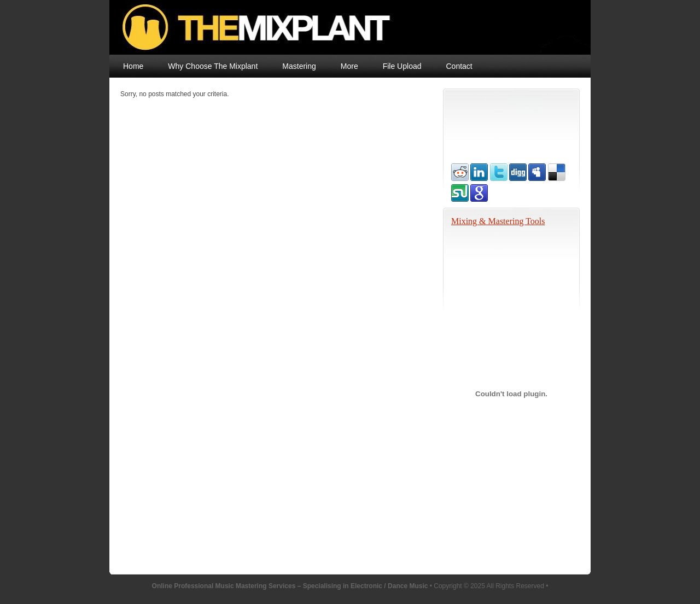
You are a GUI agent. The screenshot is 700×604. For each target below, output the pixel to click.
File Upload (402, 66)
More (349, 66)
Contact (459, 66)
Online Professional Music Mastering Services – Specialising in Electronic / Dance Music (332, 27)
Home (133, 66)
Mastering (299, 66)
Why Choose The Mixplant (213, 66)
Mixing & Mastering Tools (498, 221)
